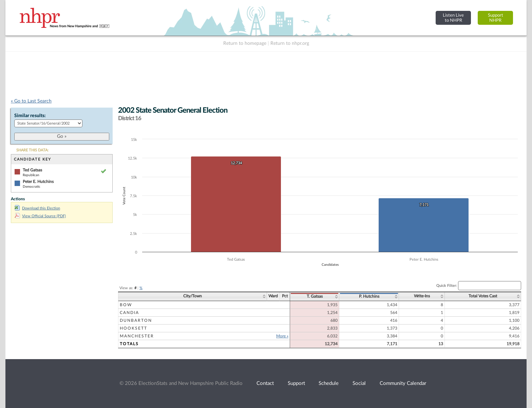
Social (359, 383)
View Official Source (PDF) (40, 216)
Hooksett (134, 328)
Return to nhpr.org (290, 43)
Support (296, 383)
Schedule (329, 383)
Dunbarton (136, 320)
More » (282, 336)
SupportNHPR (496, 18)
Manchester (137, 336)
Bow (126, 305)
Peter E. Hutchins (38, 182)
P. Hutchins (369, 296)
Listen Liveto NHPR (453, 18)
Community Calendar (403, 383)
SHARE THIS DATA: (32, 150)
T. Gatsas (315, 296)
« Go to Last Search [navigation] (31, 101)
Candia (129, 313)
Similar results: (30, 116)
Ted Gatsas (32, 170)
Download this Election (37, 208)
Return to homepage (245, 43)
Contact (265, 383)
